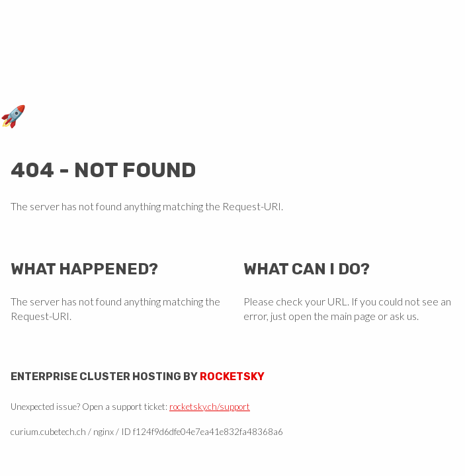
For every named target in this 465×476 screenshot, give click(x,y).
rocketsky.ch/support (210, 407)
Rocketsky (232, 377)
